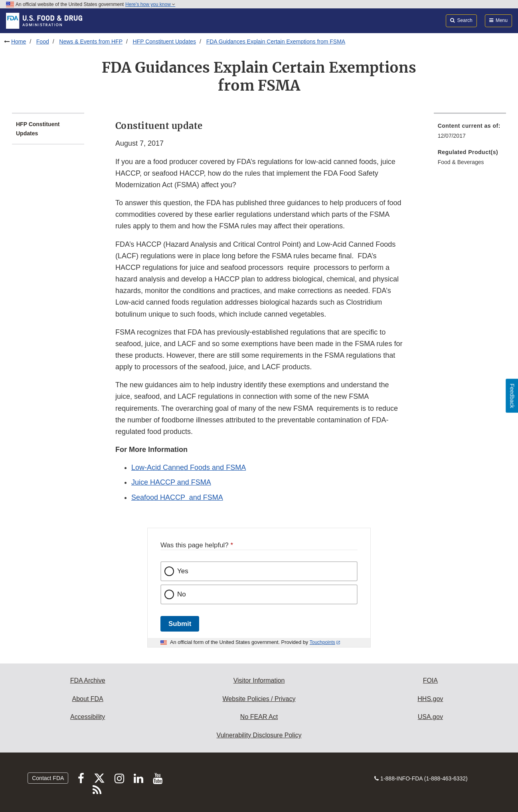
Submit (180, 624)
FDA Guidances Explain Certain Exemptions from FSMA (276, 42)
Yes (183, 571)
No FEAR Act (259, 717)
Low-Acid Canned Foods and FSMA (189, 467)
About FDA (88, 699)
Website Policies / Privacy (259, 699)
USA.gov (430, 717)
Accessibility (88, 717)
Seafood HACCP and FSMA (177, 497)
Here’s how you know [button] (150, 4)
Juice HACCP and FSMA (171, 482)
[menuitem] (470, 133)
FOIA (430, 680)
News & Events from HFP (91, 42)
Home (19, 42)
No (182, 594)
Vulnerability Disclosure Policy (259, 735)
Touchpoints (322, 642)
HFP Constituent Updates (165, 42)
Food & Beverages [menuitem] (461, 162)
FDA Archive (88, 680)
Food (43, 42)
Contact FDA (48, 778)
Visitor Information (259, 680)
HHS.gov (430, 699)
